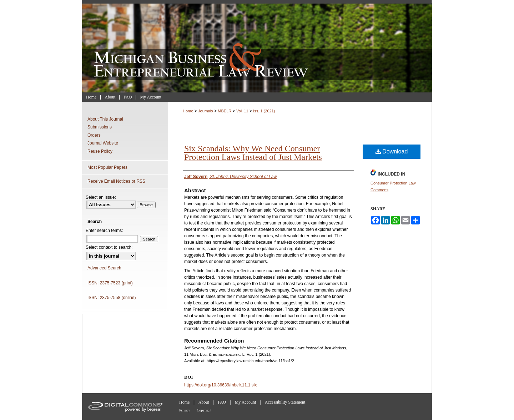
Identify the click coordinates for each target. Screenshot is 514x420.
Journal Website (103, 143)
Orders (94, 135)
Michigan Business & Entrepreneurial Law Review (257, 46)
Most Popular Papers (107, 167)
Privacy (185, 410)
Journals (206, 111)
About (204, 402)
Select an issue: (101, 197)
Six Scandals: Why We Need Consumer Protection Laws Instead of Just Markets (253, 153)
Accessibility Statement (285, 402)
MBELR (225, 111)
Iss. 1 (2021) (264, 111)
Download (392, 151)
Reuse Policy (100, 151)
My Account (246, 402)
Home (188, 111)
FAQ (222, 402)
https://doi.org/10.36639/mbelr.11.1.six (220, 385)
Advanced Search (104, 268)
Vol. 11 (242, 111)
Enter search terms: (104, 231)
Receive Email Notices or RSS (116, 181)
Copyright (204, 410)
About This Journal (105, 119)
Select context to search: (109, 247)
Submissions (100, 127)
